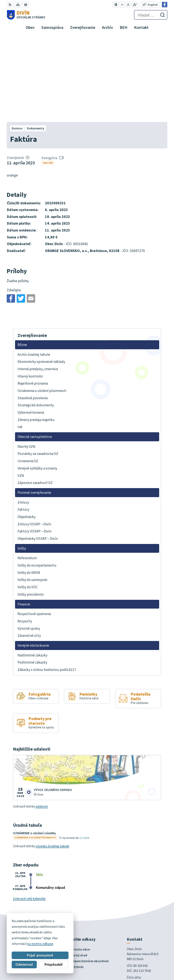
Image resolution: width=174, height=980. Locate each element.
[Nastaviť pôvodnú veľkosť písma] (128, 5)
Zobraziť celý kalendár (29, 813)
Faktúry (48, 77)
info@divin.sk (137, 909)
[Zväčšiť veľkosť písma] (135, 5)
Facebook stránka (140, 914)
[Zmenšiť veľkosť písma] (122, 5)
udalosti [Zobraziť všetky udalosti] (42, 721)
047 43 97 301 (136, 904)
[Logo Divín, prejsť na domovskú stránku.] (26, 15)
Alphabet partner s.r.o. (61, 939)
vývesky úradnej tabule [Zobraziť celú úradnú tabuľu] (52, 761)
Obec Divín (38, 943)
